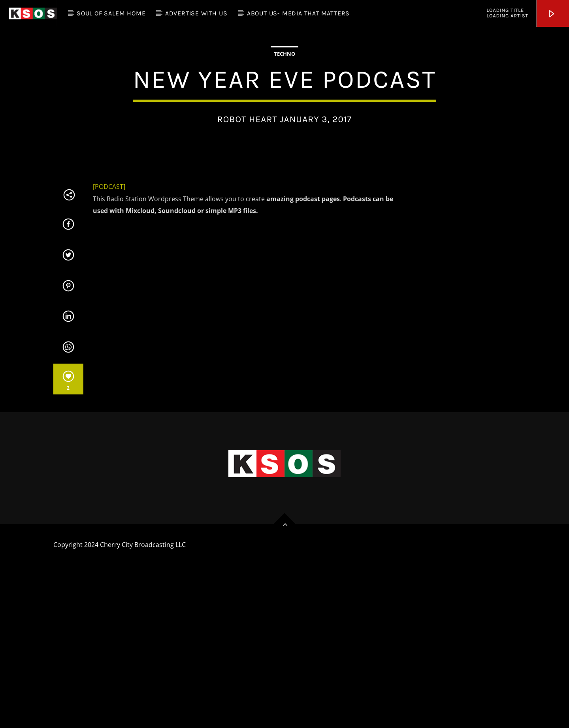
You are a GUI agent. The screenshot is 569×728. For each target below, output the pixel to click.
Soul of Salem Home (111, 13)
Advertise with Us (196, 13)
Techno (284, 134)
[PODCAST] (109, 346)
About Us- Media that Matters (298, 13)
